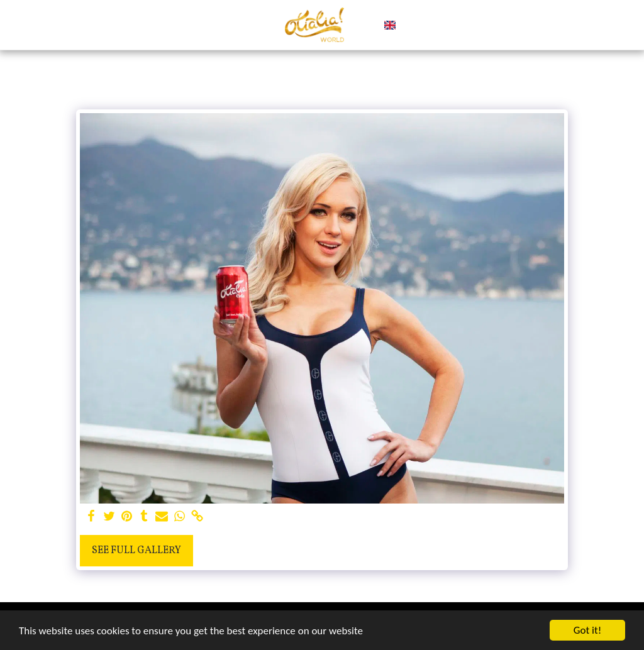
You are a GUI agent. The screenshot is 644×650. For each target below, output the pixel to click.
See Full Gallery (136, 551)
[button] (411, 25)
